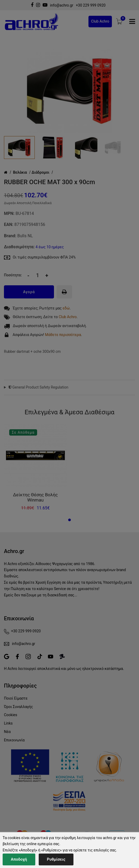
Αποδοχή (19, 859)
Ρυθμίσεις (56, 859)
